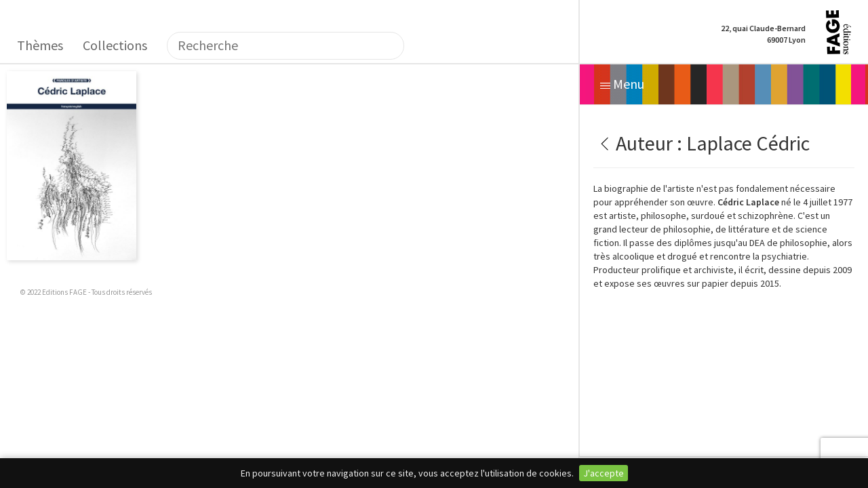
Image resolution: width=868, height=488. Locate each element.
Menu (622, 84)
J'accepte (604, 473)
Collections (115, 45)
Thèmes (40, 45)
